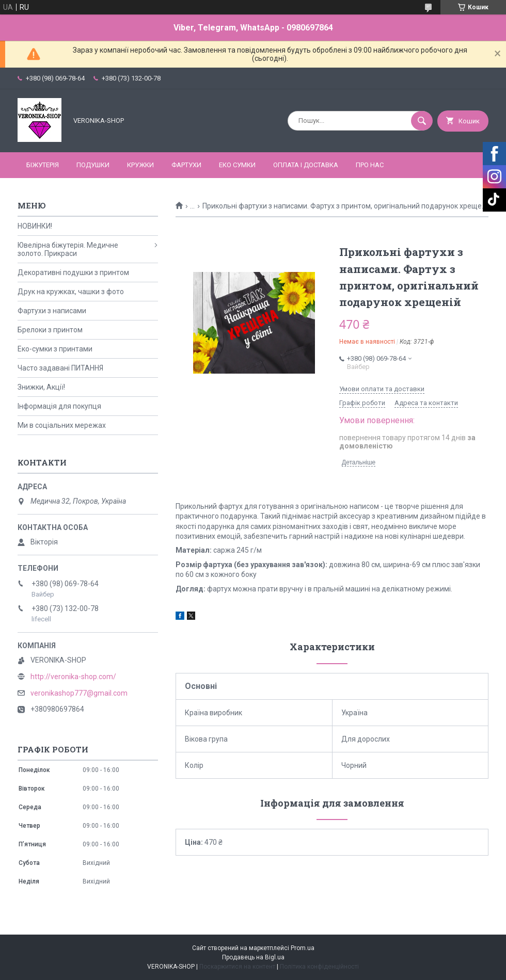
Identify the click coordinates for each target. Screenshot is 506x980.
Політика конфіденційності (319, 967)
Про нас (370, 165)
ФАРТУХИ (186, 165)
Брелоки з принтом (50, 330)
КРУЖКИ (140, 165)
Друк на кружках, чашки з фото (71, 292)
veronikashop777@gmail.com (79, 693)
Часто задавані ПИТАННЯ (60, 368)
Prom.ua (303, 948)
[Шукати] (422, 121)
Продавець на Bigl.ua (253, 957)
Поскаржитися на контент (237, 967)
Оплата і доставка (306, 165)
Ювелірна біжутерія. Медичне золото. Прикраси (68, 249)
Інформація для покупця (59, 406)
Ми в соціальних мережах (62, 425)
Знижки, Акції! (41, 387)
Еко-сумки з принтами (55, 349)
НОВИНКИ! (35, 226)
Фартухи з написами (52, 311)
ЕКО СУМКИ (237, 165)
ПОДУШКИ (93, 165)
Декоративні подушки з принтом (73, 272)
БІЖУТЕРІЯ (43, 165)
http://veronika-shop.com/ (73, 677)
